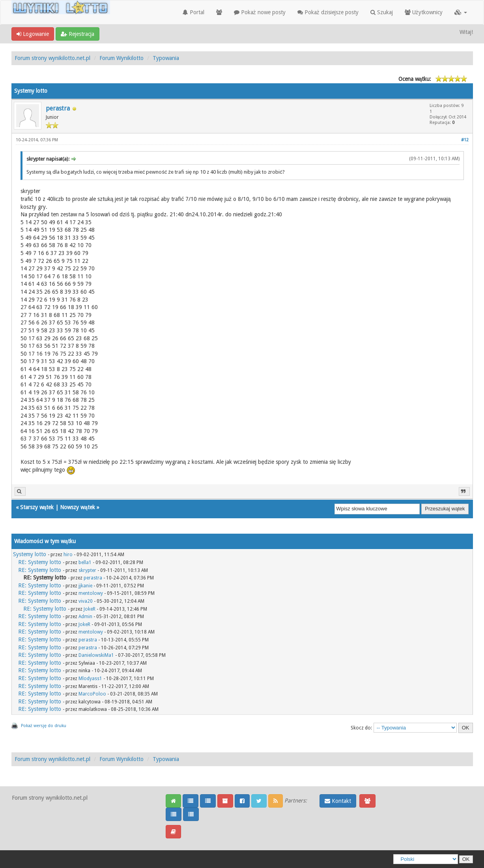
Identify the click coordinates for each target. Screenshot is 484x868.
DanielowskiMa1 (96, 655)
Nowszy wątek (78, 507)
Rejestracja (78, 34)
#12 (465, 140)
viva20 (86, 601)
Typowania (166, 58)
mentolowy (91, 593)
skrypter (87, 570)
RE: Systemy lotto (40, 562)
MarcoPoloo (92, 694)
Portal (193, 12)
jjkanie (85, 586)
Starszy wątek (37, 507)
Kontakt (338, 801)
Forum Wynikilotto (121, 58)
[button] (461, 12)
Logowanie (33, 34)
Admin (85, 617)
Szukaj (382, 12)
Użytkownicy (424, 12)
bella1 (85, 562)
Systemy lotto (30, 554)
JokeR (90, 609)
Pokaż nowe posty (260, 12)
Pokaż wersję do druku (44, 726)
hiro (68, 555)
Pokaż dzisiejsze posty (328, 12)
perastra (58, 108)
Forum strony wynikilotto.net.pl (52, 58)
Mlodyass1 (90, 679)
